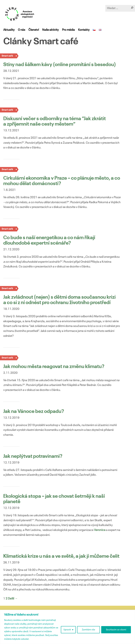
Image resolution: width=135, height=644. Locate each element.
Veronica (100, 530)
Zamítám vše (88, 630)
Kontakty (84, 30)
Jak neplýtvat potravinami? (33, 456)
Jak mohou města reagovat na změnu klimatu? (54, 367)
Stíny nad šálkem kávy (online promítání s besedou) (60, 65)
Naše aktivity (50, 30)
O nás (21, 30)
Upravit (67, 630)
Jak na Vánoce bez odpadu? (34, 412)
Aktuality (9, 30)
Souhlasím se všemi (116, 630)
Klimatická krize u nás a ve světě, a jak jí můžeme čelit (61, 556)
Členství (34, 30)
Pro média (68, 30)
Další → (13, 599)
